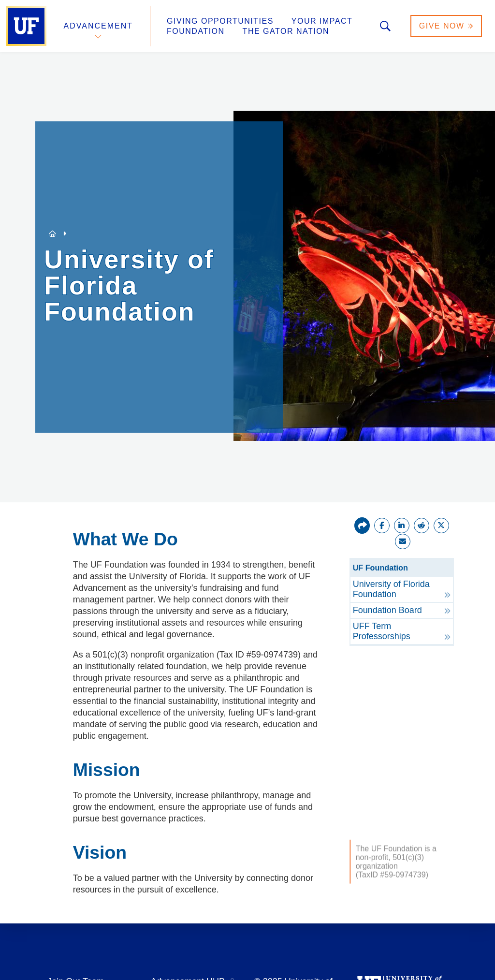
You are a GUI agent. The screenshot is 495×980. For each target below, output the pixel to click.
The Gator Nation (286, 31)
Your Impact (322, 21)
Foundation (196, 31)
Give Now (446, 26)
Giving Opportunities (220, 21)
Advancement (99, 26)
